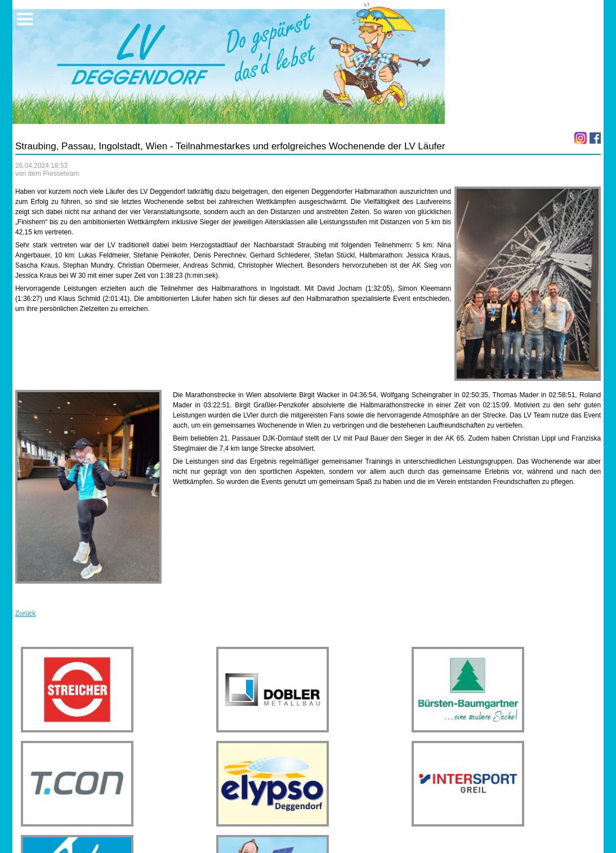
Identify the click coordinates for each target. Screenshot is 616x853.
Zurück (26, 614)
